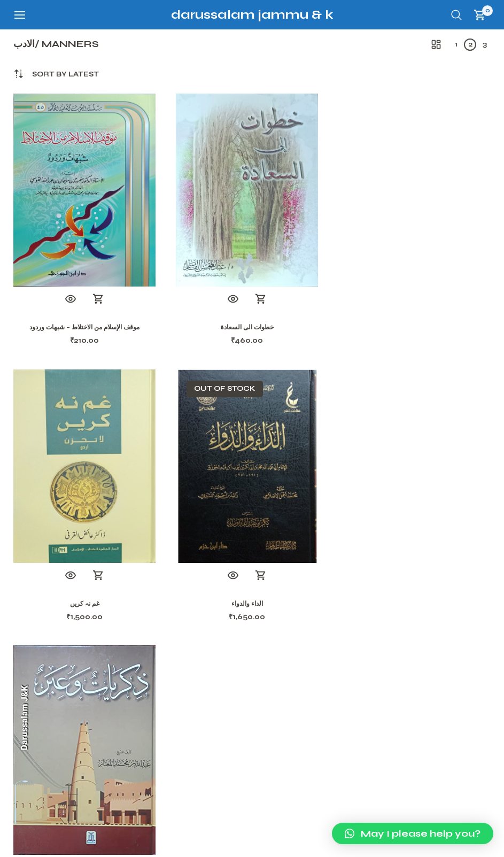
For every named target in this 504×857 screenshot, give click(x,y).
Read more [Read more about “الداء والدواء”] (98, 576)
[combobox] (65, 75)
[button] (413, 833)
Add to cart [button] (98, 299)
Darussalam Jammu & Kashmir (276, 15)
